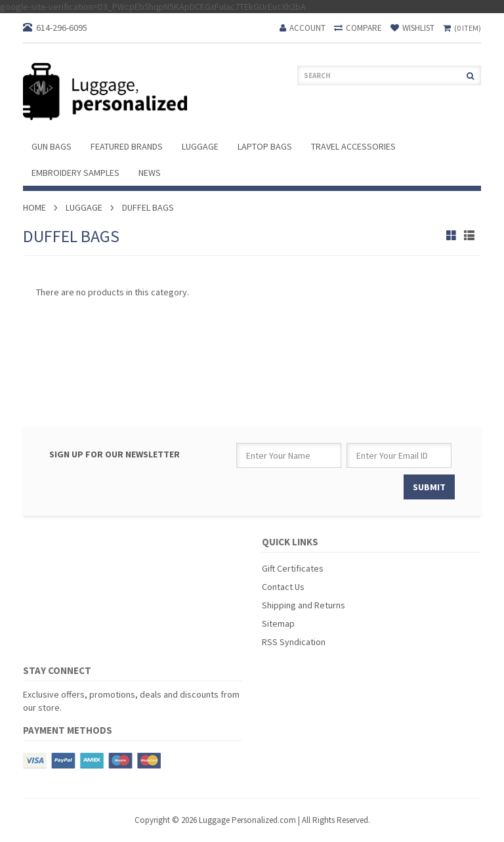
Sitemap (278, 623)
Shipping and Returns (304, 605)
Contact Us (283, 587)
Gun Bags (52, 146)
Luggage (200, 146)
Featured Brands (127, 146)
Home (34, 207)
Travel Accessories (353, 146)
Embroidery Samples (75, 173)
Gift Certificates (293, 568)
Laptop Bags (265, 146)
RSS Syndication (294, 642)
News (150, 173)
